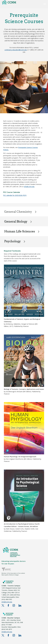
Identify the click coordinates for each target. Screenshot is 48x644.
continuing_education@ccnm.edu (16, 50)
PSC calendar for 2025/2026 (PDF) (15, 195)
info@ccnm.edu (29, 187)
